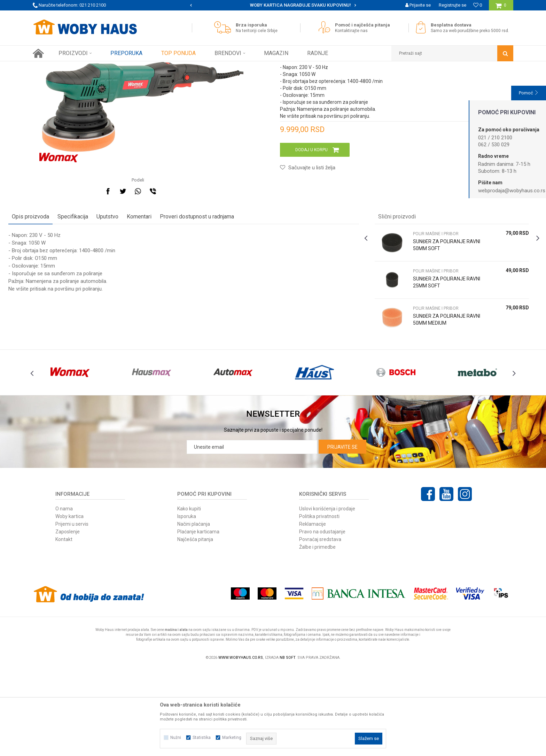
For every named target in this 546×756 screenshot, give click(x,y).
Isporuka (187, 604)
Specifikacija (97, 291)
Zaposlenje (68, 619)
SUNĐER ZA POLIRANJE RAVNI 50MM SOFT (431, 319)
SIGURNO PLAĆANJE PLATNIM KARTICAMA (272, 5)
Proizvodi (82, 67)
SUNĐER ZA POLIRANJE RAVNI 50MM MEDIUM (431, 394)
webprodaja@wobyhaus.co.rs (512, 191)
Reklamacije (313, 611)
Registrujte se (453, 5)
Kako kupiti (189, 596)
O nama (64, 596)
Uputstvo (132, 291)
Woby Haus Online (50, 67)
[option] (273, 5)
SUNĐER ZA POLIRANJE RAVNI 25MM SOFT (431, 357)
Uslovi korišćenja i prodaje (327, 596)
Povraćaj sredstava (320, 627)
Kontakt (64, 627)
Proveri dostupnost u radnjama (221, 291)
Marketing (232, 738)
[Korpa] (501, 8)
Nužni (176, 738)
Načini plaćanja (194, 611)
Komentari (163, 291)
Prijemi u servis (72, 611)
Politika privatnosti (319, 604)
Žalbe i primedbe (317, 634)
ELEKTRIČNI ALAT (113, 67)
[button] (452, 53)
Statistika (202, 738)
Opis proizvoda (55, 291)
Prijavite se (342, 534)
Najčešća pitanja (195, 627)
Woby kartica (69, 604)
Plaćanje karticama (198, 619)
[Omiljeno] (478, 5)
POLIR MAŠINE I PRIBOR (157, 67)
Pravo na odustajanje (322, 619)
